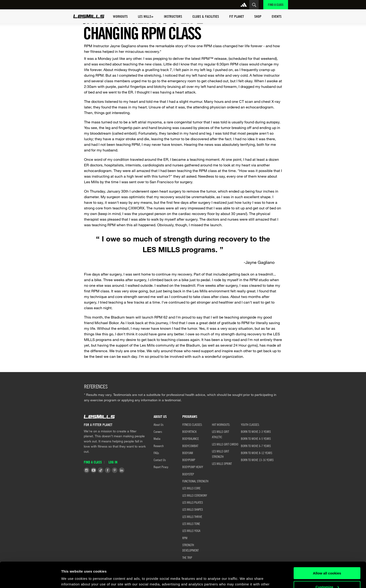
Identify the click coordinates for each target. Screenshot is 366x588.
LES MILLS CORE (191, 488)
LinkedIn (122, 470)
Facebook (108, 470)
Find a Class (276, 5)
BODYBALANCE (191, 438)
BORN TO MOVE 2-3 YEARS (256, 431)
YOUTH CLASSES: (250, 424)
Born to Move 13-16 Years (257, 460)
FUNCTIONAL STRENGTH (195, 481)
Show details (72, 579)
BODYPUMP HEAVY (193, 467)
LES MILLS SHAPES (193, 509)
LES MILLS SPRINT (222, 463)
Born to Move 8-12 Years (257, 453)
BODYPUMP (189, 460)
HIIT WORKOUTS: (221, 424)
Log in (113, 462)
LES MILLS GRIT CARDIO (225, 444)
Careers (158, 431)
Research (159, 446)
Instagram (87, 470)
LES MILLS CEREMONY (195, 495)
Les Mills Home (89, 16)
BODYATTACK (189, 431)
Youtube (94, 470)
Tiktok (101, 470)
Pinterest (115, 470)
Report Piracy (161, 467)
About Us (158, 424)
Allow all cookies (327, 549)
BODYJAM (188, 453)
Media (157, 438)
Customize (327, 563)
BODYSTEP (188, 474)
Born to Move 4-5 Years (256, 438)
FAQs (156, 453)
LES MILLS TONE (191, 523)
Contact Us (160, 460)
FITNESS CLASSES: (192, 424)
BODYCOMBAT (190, 446)
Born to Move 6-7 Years (256, 446)
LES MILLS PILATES (193, 502)
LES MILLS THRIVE (192, 516)
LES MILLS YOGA (191, 531)
